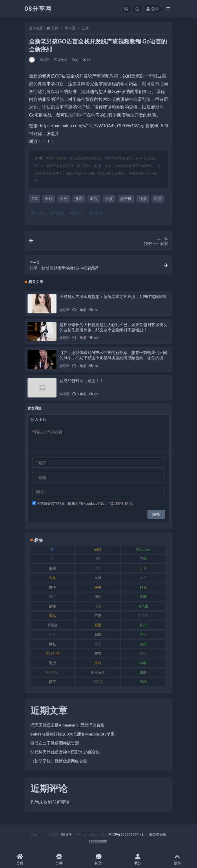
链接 (96, 213)
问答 (99, 859)
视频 (143, 199)
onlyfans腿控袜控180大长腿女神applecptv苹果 (73, 734)
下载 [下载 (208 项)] (143, 559)
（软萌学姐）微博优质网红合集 (59, 761)
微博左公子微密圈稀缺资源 (55, 743)
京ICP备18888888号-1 (126, 834)
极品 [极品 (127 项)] (52, 616)
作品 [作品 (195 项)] (98, 568)
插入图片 (39, 419)
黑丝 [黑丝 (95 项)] (143, 682)
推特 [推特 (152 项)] (52, 596)
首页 (55, 28)
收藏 (57, 213)
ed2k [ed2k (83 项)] (98, 549)
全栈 (49, 199)
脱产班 (126, 199)
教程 (94, 199)
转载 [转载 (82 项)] (143, 663)
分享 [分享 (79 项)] (143, 568)
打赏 (38, 213)
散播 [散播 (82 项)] (52, 606)
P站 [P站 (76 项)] (52, 559)
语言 (158, 199)
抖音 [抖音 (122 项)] (143, 587)
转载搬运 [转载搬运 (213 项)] (52, 672)
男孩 (109, 199)
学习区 (70, 28)
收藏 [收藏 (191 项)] (143, 596)
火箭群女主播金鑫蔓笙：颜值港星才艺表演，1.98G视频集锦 (113, 296)
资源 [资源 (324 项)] (52, 663)
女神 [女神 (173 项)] (98, 578)
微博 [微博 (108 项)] (52, 587)
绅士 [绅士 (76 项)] (143, 634)
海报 (77, 213)
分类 (59, 859)
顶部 (177, 859)
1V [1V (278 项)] (52, 549)
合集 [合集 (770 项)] (52, 578)
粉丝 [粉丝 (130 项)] (52, 634)
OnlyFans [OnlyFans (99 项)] (143, 549)
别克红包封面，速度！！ (81, 381)
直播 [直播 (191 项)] (98, 625)
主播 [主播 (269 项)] (52, 568)
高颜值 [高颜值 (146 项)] (98, 682)
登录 (153, 9)
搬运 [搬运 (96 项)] (98, 596)
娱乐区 (64, 310)
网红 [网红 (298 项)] (52, 644)
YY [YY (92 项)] (98, 559)
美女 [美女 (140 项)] (98, 644)
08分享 (67, 834)
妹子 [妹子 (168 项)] (143, 578)
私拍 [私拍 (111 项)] (143, 625)
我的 (138, 859)
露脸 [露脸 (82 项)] (143, 672)
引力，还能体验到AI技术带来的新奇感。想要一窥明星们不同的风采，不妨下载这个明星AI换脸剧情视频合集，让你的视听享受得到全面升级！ (113, 358)
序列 (64, 199)
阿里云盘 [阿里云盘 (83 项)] (98, 672)
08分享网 (38, 8)
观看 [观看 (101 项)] (98, 653)
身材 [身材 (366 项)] (98, 663)
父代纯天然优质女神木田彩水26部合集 (65, 752)
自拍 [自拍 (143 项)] (143, 644)
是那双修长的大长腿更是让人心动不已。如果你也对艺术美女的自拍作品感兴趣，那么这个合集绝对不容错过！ (113, 327)
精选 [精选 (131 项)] (98, 634)
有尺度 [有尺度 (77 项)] (143, 606)
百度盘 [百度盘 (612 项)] (52, 625)
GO (34, 199)
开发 (79, 199)
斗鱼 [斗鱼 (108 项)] (98, 606)
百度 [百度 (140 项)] (98, 616)
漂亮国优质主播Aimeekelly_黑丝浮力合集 (68, 725)
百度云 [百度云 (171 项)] (143, 616)
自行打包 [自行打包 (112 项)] (52, 653)
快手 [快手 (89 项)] (98, 587)
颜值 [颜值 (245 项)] (52, 682)
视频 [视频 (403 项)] (143, 653)
